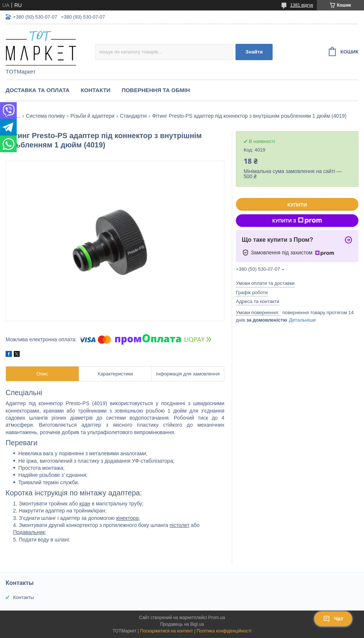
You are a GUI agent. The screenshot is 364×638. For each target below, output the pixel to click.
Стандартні (133, 116)
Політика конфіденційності (224, 631)
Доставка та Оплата (38, 90)
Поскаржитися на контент (166, 631)
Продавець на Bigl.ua (182, 624)
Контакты (23, 597)
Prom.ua (217, 618)
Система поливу (45, 116)
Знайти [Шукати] (254, 52)
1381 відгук (302, 5)
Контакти (95, 90)
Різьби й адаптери (92, 116)
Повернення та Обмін (156, 90)
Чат (333, 619)
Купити (297, 205)
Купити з (297, 221)
